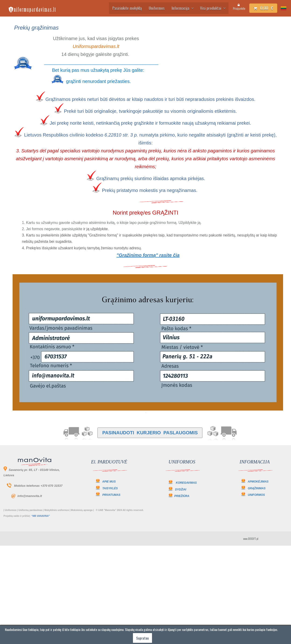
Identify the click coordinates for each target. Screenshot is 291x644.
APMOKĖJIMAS (258, 482)
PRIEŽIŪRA (182, 496)
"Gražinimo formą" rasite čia (148, 255)
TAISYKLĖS (110, 488)
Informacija (182, 8)
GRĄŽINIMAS (257, 488)
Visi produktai (213, 8)
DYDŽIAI (181, 490)
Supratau (142, 638)
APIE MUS (105, 482)
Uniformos (157, 8)
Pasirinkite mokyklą (127, 8)
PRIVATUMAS (111, 495)
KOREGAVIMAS (186, 483)
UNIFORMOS (256, 495)
